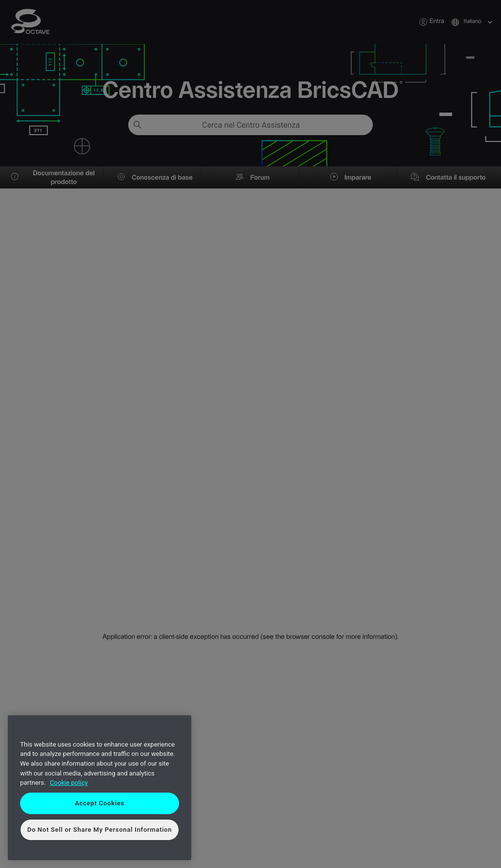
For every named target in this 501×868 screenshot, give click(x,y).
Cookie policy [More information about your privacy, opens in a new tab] (69, 783)
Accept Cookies (100, 803)
